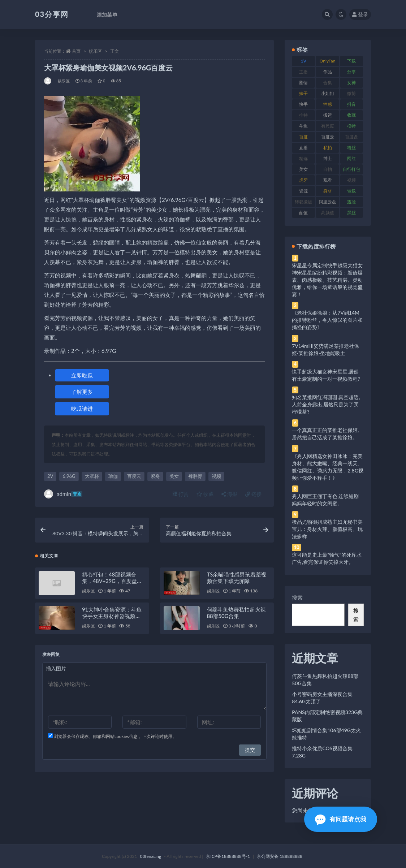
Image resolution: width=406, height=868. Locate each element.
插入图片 (56, 668)
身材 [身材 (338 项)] (328, 191)
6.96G (69, 476)
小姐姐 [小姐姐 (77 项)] (328, 93)
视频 (216, 476)
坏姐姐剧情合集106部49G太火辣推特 (326, 734)
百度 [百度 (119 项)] (303, 137)
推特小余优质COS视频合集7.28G (322, 752)
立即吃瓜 (82, 375)
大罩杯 (92, 476)
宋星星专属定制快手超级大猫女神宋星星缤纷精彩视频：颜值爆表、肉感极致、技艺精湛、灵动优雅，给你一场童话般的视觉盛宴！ (327, 280)
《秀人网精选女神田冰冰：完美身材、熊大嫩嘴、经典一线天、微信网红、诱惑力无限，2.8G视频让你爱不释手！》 (328, 467)
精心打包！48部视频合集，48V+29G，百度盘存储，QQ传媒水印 (112, 581)
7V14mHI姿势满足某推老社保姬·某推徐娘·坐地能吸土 (325, 349)
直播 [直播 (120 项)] (303, 148)
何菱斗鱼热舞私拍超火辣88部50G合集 (236, 613)
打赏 (181, 494)
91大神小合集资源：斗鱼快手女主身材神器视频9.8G (112, 616)
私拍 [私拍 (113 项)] (328, 148)
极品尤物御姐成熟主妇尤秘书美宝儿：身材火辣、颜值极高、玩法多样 (327, 529)
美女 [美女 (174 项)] (303, 169)
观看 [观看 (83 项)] (328, 180)
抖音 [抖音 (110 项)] (351, 104)
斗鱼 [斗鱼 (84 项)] (303, 126)
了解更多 (82, 392)
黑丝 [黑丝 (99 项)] (351, 213)
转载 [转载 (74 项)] (351, 191)
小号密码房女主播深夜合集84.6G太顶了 (322, 698)
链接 (254, 494)
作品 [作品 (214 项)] (328, 72)
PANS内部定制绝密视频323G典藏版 (327, 716)
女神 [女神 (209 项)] (351, 83)
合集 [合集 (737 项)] (328, 83)
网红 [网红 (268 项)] (351, 158)
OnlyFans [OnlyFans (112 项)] (328, 62)
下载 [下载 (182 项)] (351, 61)
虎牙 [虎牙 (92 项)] (303, 180)
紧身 (155, 476)
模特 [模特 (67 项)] (351, 126)
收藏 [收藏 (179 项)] (351, 115)
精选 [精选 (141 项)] (303, 158)
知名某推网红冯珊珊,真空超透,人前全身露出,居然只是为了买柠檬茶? (326, 404)
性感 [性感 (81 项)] (328, 104)
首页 (76, 51)
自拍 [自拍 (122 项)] (328, 169)
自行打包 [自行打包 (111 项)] (351, 169)
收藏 (205, 494)
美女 (174, 476)
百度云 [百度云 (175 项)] (328, 137)
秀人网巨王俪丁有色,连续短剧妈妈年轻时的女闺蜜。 (325, 500)
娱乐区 (95, 51)
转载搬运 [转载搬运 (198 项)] (303, 202)
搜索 (297, 597)
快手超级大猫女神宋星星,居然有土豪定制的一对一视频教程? (326, 375)
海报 (229, 494)
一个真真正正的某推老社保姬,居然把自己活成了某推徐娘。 (325, 434)
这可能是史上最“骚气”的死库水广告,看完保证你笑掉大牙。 (327, 558)
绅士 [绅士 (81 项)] (328, 158)
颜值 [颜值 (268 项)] (303, 213)
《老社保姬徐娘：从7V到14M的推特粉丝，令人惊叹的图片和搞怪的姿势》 (327, 320)
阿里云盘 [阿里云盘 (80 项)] (328, 202)
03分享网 (52, 14)
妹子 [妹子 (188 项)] (303, 93)
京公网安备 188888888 (280, 856)
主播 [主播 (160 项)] (303, 72)
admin (63, 494)
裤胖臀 (195, 476)
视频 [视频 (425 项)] (351, 180)
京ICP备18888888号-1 (228, 856)
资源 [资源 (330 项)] (303, 191)
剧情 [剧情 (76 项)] (303, 83)
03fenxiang (150, 856)
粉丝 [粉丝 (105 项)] (351, 148)
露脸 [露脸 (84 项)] (351, 202)
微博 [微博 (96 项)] (351, 93)
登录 (360, 14)
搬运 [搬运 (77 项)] (328, 115)
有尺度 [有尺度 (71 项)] (328, 126)
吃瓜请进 (82, 409)
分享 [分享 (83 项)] (351, 72)
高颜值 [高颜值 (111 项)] (328, 213)
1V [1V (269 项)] (304, 61)
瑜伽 (113, 476)
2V (50, 476)
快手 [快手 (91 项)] (303, 104)
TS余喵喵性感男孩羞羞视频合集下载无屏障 (237, 578)
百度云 (134, 476)
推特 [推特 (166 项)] (303, 115)
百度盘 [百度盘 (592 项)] (351, 137)
